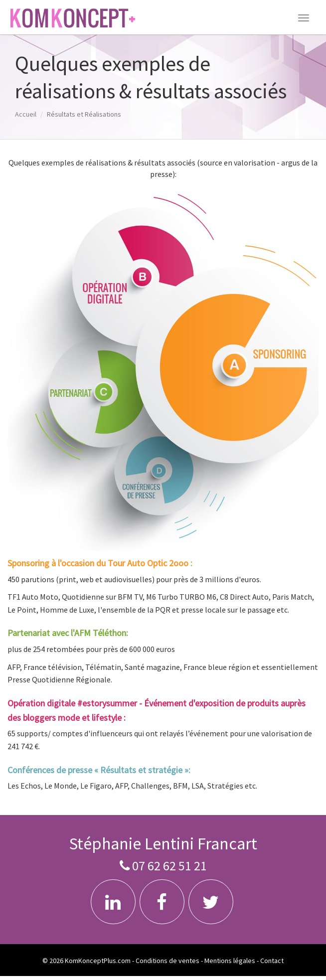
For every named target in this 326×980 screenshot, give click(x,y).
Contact (272, 961)
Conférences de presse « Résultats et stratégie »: (99, 770)
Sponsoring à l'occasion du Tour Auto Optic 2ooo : (100, 563)
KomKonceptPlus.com (98, 961)
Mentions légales (230, 961)
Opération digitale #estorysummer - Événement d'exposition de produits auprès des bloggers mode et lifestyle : (157, 710)
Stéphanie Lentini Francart (163, 843)
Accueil (26, 114)
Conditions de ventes (167, 961)
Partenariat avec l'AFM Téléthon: (68, 633)
